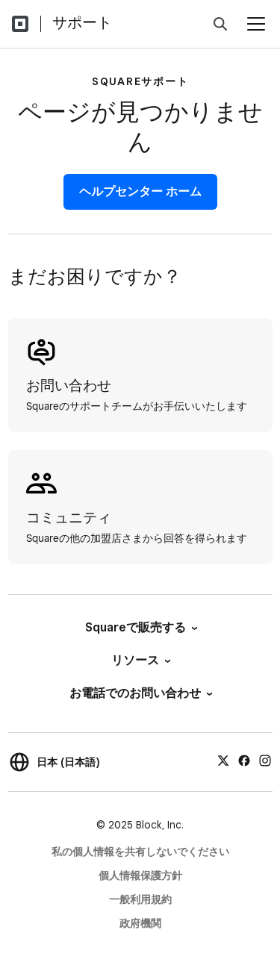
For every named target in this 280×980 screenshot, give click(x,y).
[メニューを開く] (256, 24)
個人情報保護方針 (140, 876)
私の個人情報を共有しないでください (140, 852)
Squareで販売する (140, 627)
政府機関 (140, 923)
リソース (140, 660)
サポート (82, 22)
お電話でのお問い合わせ (140, 693)
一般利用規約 (140, 899)
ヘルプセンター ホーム (140, 191)
